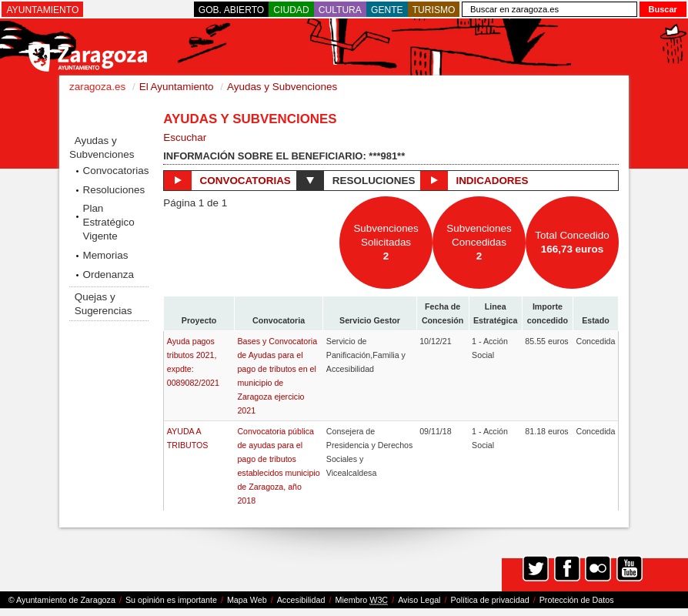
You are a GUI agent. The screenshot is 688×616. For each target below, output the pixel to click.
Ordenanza (108, 275)
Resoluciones (114, 190)
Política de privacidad (490, 600)
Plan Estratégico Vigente (108, 222)
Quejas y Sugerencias (104, 304)
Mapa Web (247, 600)
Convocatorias (115, 171)
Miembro (361, 600)
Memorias (105, 255)
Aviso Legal (419, 600)
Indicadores (474, 180)
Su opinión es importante (171, 600)
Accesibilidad (301, 600)
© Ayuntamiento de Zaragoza (62, 600)
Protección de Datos (577, 600)
